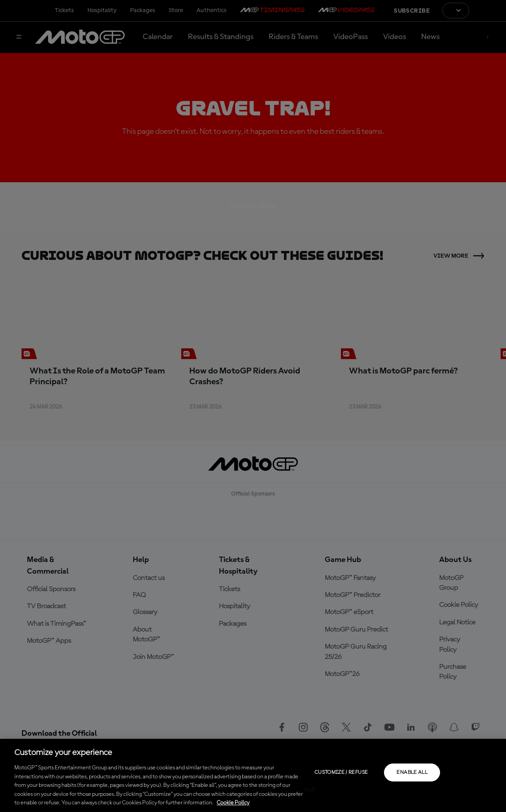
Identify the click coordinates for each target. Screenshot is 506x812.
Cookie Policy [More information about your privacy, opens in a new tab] (233, 803)
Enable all (412, 772)
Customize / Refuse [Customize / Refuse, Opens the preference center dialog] (341, 772)
